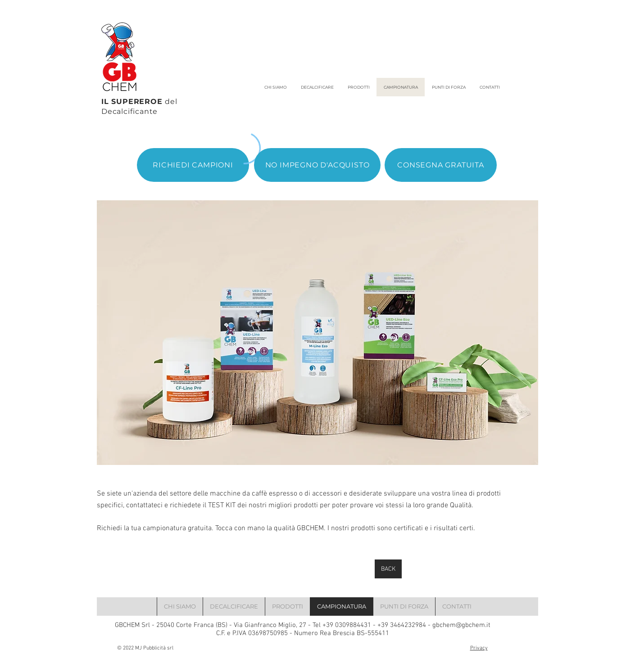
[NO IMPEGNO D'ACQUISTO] (317, 165)
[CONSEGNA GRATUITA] (441, 165)
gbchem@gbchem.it (461, 625)
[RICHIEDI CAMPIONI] (193, 165)
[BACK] (388, 569)
